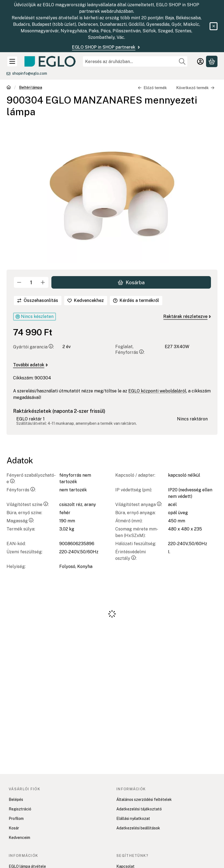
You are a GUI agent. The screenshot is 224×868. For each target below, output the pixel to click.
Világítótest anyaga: (139, 505)
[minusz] (19, 282)
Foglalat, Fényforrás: (130, 350)
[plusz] (43, 282)
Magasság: (20, 521)
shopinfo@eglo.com (30, 73)
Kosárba (131, 282)
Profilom (16, 819)
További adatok (30, 365)
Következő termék (195, 88)
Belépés (16, 800)
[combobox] (135, 61)
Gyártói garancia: (33, 347)
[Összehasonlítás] (38, 301)
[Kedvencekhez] (86, 301)
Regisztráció (20, 809)
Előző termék (152, 88)
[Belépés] (200, 61)
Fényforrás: (21, 490)
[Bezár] (214, 26)
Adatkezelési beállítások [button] (138, 828)
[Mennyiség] (31, 282)
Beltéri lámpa (31, 88)
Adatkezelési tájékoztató (139, 809)
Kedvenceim (19, 838)
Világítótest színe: (28, 505)
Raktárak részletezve (187, 316)
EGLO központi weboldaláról (157, 391)
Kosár (14, 828)
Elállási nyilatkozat (133, 819)
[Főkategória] (9, 88)
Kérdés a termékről (136, 300)
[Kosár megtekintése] (212, 61)
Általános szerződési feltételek (144, 800)
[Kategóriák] (12, 61)
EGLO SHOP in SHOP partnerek (106, 47)
